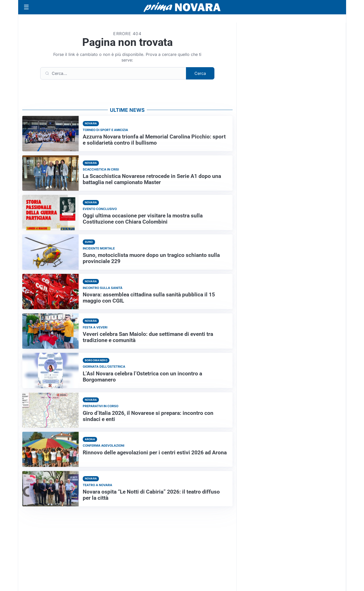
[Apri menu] (26, 7)
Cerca (200, 73)
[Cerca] (113, 73)
